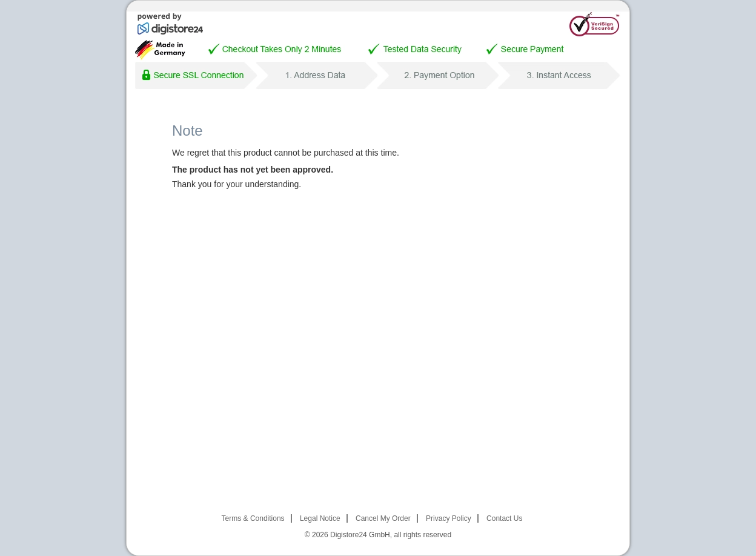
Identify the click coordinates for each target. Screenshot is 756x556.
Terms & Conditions (253, 518)
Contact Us (504, 518)
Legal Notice (320, 518)
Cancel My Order (383, 518)
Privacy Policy (449, 518)
